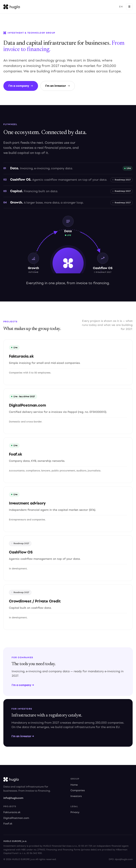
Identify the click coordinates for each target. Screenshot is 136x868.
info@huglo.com (13, 798)
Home (74, 785)
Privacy (75, 813)
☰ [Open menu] (129, 7)
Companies (78, 791)
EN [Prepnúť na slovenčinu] (121, 7)
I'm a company (21, 86)
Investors (76, 796)
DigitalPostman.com (16, 818)
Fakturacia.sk (12, 813)
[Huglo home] (12, 7)
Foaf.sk (8, 824)
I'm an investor (58, 86)
